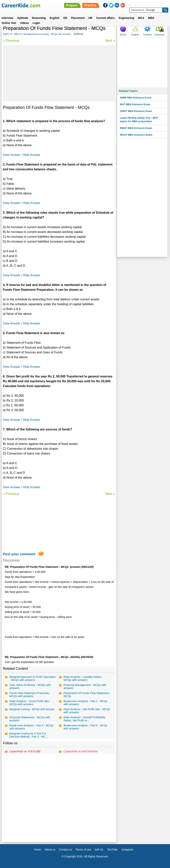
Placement (78, 18)
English (55, 18)
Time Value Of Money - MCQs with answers (30, 687)
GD (65, 18)
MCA (141, 18)
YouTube (112, 850)
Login (36, 23)
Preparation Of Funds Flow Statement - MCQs (87, 695)
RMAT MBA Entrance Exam (136, 128)
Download (159, 35)
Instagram (127, 850)
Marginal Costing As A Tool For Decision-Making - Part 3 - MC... (29, 735)
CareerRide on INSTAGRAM (81, 751)
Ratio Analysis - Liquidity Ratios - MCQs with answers (83, 678)
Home (37, 850)
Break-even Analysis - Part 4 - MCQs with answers (31, 727)
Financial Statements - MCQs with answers (30, 719)
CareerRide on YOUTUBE (25, 751)
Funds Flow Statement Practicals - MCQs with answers (30, 695)
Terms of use (83, 850)
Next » (110, 41)
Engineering (126, 18)
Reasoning (39, 18)
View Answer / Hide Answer (22, 155)
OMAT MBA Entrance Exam (136, 111)
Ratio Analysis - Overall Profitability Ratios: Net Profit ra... (84, 719)
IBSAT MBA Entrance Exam (136, 135)
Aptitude (23, 18)
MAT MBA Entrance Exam (135, 104)
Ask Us (99, 850)
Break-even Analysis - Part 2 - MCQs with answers (86, 703)
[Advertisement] (59, 73)
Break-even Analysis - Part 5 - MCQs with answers (86, 727)
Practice (90, 5)
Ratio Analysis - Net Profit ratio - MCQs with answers (87, 711)
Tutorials (147, 35)
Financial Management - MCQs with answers (85, 687)
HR (90, 18)
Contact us (66, 850)
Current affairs (106, 18)
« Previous (11, 41)
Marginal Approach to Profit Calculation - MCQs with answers (33, 678)
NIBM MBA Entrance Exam (136, 98)
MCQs (123, 35)
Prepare (72, 5)
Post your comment (19, 554)
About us (50, 850)
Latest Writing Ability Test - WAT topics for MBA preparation (139, 120)
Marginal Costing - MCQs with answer (32, 709)
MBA (151, 18)
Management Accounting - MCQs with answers (47, 34)
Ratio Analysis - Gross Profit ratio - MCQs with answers (30, 703)
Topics (6, 34)
